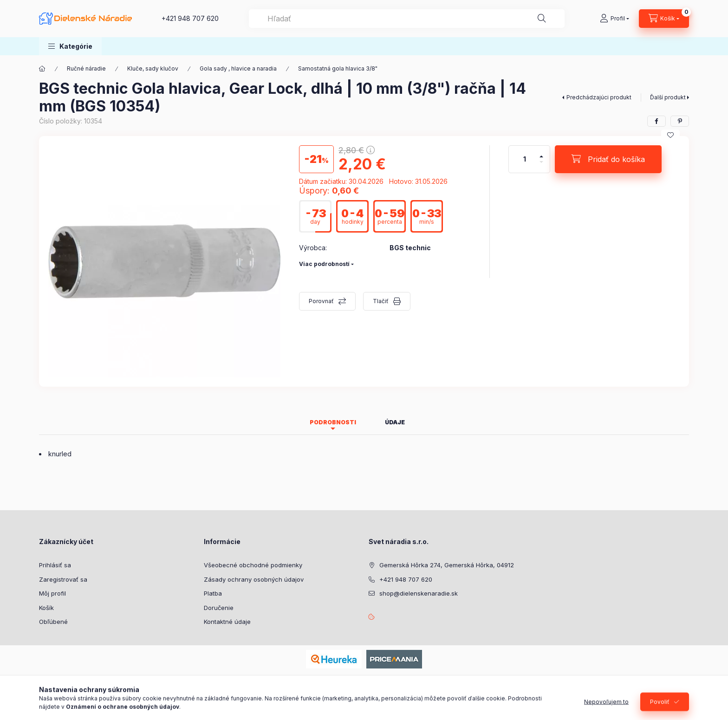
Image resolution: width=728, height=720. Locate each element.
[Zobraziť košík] (664, 19)
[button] (70, 46)
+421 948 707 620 (190, 18)
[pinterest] (680, 121)
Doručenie (219, 608)
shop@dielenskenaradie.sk (419, 593)
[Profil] (614, 19)
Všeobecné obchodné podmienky (253, 565)
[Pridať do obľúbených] (670, 135)
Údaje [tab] (395, 422)
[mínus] (541, 166)
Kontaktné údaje (227, 622)
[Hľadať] (542, 19)
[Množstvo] (525, 159)
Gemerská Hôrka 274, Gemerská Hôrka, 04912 (447, 565)
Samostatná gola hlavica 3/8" (338, 68)
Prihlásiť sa (55, 565)
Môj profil (52, 593)
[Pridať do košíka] (608, 159)
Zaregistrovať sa (63, 579)
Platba (213, 593)
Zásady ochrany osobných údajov (254, 579)
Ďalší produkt (668, 97)
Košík (46, 608)
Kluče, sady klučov (153, 68)
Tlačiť (381, 301)
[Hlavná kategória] (42, 69)
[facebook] (656, 121)
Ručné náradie (86, 68)
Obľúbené (53, 622)
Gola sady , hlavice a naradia (238, 68)
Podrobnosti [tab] (333, 422)
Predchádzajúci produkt (599, 97)
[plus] (541, 152)
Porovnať (321, 301)
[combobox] (407, 19)
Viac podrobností (324, 264)
